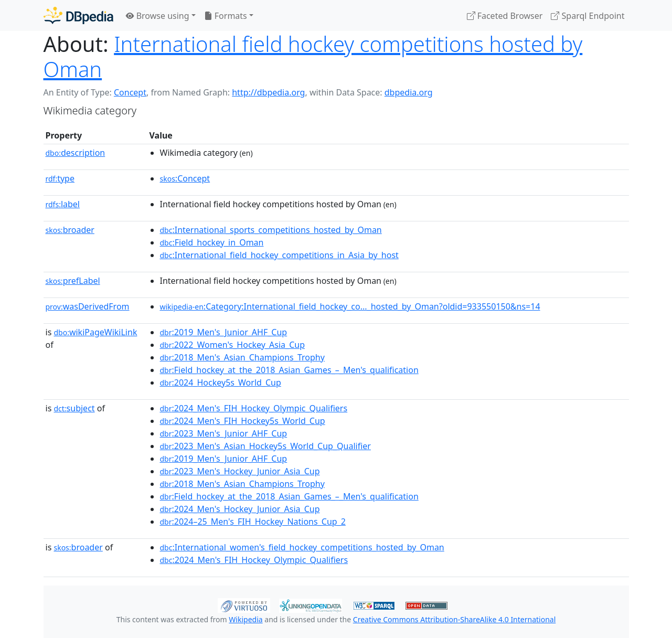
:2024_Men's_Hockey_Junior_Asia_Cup (240, 509)
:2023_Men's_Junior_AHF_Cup (224, 433)
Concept (130, 92)
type (60, 178)
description (76, 153)
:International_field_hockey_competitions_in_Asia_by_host (279, 255)
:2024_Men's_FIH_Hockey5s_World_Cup (243, 421)
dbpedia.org (409, 92)
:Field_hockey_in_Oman (212, 242)
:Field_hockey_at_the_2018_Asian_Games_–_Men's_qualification (289, 370)
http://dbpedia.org (268, 92)
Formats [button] (226, 16)
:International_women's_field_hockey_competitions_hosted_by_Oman (302, 547)
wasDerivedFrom (88, 306)
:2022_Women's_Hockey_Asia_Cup (233, 345)
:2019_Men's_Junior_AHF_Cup (224, 332)
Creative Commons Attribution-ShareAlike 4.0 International (454, 619)
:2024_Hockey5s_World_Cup (221, 382)
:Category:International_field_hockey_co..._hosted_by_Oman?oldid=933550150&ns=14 (350, 306)
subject (74, 408)
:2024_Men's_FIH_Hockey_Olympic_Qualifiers (254, 408)
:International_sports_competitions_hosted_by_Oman (271, 230)
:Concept (185, 178)
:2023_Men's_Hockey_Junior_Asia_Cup (240, 471)
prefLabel (73, 281)
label (63, 204)
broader (70, 230)
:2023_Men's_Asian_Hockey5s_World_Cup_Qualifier (265, 446)
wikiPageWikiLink (95, 332)
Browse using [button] (158, 16)
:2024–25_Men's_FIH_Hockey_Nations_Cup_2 (253, 522)
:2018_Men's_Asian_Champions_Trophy (242, 357)
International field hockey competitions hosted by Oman (313, 56)
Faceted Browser (505, 16)
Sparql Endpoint (588, 16)
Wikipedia (246, 619)
